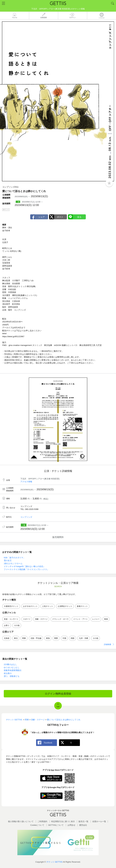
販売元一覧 (83, 821)
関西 (56, 638)
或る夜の (8, 673)
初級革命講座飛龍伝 (13, 670)
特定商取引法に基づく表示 (63, 821)
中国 (64, 638)
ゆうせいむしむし (12, 667)
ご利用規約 (42, 821)
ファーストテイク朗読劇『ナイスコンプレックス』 (26, 569)
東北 (16, 638)
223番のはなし (10, 664)
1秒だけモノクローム (13, 564)
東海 (48, 638)
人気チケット (48, 606)
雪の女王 (8, 560)
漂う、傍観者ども (12, 676)
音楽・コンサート (11, 619)
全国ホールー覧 (99, 821)
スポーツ (27, 619)
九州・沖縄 (84, 638)
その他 (17, 625)
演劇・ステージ (41, 619)
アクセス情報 (26, 482)
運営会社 (83, 825)
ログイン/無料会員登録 (58, 694)
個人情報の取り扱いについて (21, 821)
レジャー (96, 619)
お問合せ (71, 825)
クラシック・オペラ (60, 619)
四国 (72, 638)
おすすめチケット (30, 606)
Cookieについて (37, 825)
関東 (24, 638)
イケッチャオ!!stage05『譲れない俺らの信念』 (25, 566)
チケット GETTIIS (54, 862)
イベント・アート (81, 619)
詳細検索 (108, 644)
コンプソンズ (26, 517)
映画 (106, 619)
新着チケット (82, 606)
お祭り (7, 625)
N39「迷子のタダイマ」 (14, 558)
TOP (58, 707)
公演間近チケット (65, 606)
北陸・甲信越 (36, 638)
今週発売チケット (11, 606)
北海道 (7, 638)
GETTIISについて (56, 825)
